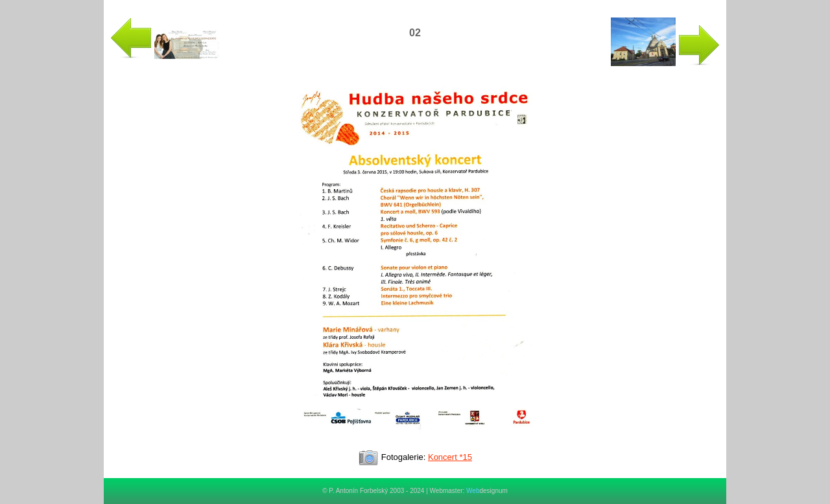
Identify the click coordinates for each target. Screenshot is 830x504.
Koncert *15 (450, 457)
